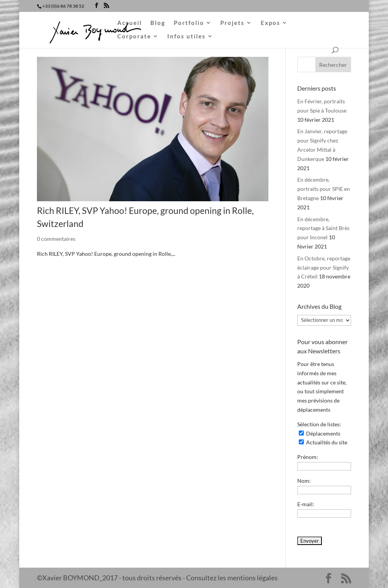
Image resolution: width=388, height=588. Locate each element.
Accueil (130, 23)
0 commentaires (56, 239)
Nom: (304, 481)
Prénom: (308, 457)
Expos (271, 23)
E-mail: (306, 504)
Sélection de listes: (319, 424)
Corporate (134, 36)
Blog (158, 23)
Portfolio (189, 23)
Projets (232, 23)
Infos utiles (187, 36)
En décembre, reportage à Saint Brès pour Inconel (323, 228)
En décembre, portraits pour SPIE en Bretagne (324, 189)
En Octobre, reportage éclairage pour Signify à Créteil (324, 267)
